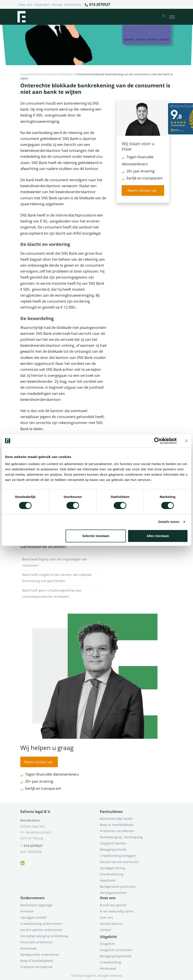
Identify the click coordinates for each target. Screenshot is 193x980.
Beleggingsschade (113, 849)
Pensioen (27, 911)
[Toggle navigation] (172, 17)
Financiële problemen (36, 942)
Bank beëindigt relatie (116, 819)
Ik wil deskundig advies (117, 911)
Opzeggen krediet (33, 917)
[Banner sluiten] (186, 441)
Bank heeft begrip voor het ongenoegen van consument (63, 562)
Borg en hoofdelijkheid (117, 825)
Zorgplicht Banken (113, 843)
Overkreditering (112, 874)
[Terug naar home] (21, 17)
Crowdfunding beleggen (118, 856)
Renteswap (28, 948)
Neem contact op (142, 190)
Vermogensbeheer (113, 893)
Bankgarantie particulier (118, 887)
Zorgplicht (107, 944)
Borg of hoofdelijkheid (37, 961)
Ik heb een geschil (113, 905)
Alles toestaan (158, 536)
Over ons (25, 5)
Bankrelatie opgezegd (36, 905)
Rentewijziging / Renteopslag (121, 837)
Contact (105, 930)
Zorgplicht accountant (116, 950)
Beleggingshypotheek (116, 956)
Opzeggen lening (112, 868)
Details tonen (169, 522)
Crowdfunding (110, 962)
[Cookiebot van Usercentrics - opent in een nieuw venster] (157, 441)
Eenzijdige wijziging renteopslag (44, 936)
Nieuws (57, 5)
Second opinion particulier (119, 862)
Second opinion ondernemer (42, 930)
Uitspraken (42, 5)
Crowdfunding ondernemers (41, 924)
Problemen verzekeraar (117, 831)
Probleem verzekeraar (37, 967)
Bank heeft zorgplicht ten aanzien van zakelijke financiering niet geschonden (63, 578)
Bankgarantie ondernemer (40, 955)
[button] (164, 17)
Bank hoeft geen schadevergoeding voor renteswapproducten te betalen (63, 594)
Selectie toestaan (96, 536)
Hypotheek (108, 880)
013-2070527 (97, 5)
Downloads (73, 5)
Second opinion (111, 924)
